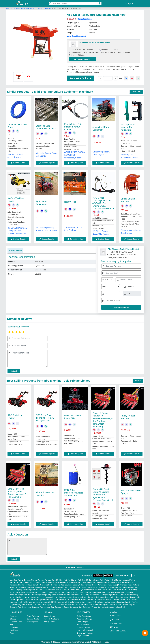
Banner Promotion (84, 624)
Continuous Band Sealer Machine (125, 600)
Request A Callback (75, 567)
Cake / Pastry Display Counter (28, 597)
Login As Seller (83, 636)
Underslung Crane (38, 595)
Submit (14, 371)
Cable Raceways (60, 600)
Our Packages (82, 622)
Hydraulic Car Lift (32, 585)
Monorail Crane (73, 595)
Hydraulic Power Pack (103, 590)
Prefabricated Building (99, 587)
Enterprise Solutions (85, 633)
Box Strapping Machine (72, 582)
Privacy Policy (49, 622)
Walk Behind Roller (85, 580)
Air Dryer (68, 602)
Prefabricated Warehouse (118, 587)
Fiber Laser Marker (48, 597)
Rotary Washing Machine (82, 592)
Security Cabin (78, 585)
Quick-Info (14, 627)
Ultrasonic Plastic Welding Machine (80, 600)
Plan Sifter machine (33, 600)
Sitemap (13, 619)
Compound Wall (39, 582)
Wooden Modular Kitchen (82, 602)
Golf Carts (87, 607)
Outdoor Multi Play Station (67, 580)
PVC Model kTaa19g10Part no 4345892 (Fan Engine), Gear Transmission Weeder (103, 203)
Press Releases (33, 616)
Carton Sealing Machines (91, 582)
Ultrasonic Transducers (103, 600)
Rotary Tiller (70, 202)
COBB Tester (94, 595)
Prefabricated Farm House (107, 585)
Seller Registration (84, 616)
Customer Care (16, 622)
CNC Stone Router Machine (28, 592)
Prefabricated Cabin (66, 587)
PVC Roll (93, 597)
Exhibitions (14, 630)
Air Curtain (101, 597)
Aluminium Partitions (24, 582)
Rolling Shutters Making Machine (105, 602)
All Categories (32, 622)
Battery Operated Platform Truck (113, 607)
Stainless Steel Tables (54, 582)
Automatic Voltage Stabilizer (20, 595)
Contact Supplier (82, 59)
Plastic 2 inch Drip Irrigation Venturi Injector (73, 127)
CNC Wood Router (120, 590)
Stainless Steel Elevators (63, 585)
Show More (136, 92)
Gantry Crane (51, 595)
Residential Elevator (17, 585)
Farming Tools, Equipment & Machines (24, 9)
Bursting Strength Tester (109, 595)
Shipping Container (23, 590)
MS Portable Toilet (125, 585)
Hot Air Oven (61, 590)
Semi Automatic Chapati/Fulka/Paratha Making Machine (54, 605)
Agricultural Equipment (45, 9)
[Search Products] (50, 3)
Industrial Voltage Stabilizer (103, 592)
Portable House (91, 585)
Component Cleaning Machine (50, 592)
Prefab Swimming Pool (84, 605)
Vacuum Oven (50, 590)
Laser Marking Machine (35, 580)
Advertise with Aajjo (84, 619)
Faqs (12, 633)
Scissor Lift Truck (46, 585)
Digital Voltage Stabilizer (123, 592)
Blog (11, 624)
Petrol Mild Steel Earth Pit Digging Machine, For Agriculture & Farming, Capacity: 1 (103, 495)
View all (138, 381)
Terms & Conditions (51, 619)
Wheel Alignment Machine (23, 605)
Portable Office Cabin (82, 587)
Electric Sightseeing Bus (73, 607)
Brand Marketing (83, 627)
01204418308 (115, 616)
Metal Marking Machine (64, 597)
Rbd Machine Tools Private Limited (95, 43)
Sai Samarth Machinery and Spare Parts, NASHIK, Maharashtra (17, 231)
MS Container (52, 587)
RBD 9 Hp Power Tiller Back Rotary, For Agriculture (45, 418)
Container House (37, 590)
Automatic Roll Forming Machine (118, 597)
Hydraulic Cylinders (87, 590)
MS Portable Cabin (23, 587)
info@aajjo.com (116, 623)
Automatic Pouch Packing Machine (22, 602)
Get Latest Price (85, 19)
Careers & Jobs (33, 619)
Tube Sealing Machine (113, 580)
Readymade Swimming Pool (33, 607)
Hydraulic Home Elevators (124, 582)
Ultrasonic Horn (47, 600)
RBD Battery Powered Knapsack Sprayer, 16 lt (74, 493)
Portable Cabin (50, 580)
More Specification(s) (76, 36)
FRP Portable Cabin (38, 587)
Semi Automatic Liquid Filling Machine (50, 602)
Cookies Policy (49, 616)
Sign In (129, 4)
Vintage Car (96, 607)
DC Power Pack (73, 590)
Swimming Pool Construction (120, 605)
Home (7, 9)
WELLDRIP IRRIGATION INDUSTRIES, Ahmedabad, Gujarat (75, 155)
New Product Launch (85, 630)
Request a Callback (80, 78)
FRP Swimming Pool (101, 605)
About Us (13, 616)
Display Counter (107, 582)
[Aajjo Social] (125, 575)
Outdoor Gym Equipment (53, 607)
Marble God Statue (81, 597)
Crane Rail (84, 595)
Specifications (15, 250)
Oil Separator (67, 592)
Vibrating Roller (98, 580)
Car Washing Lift (124, 602)
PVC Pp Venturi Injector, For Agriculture (128, 127)
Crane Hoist (62, 595)
